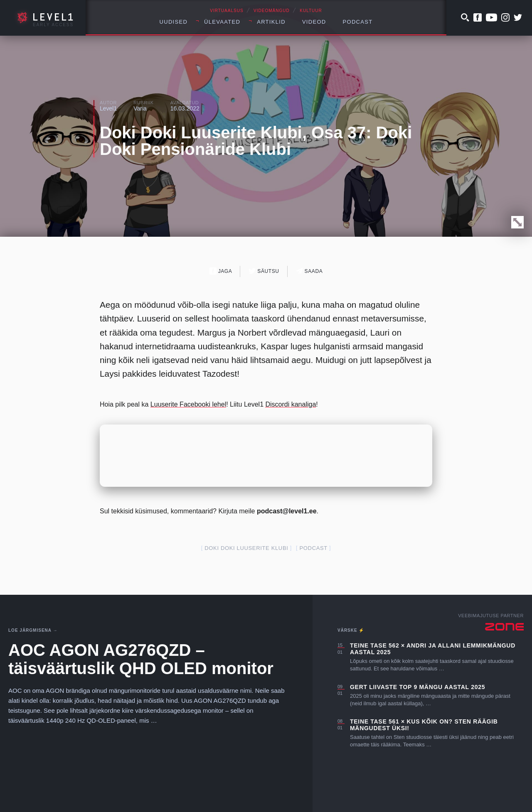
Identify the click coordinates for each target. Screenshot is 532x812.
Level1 (108, 108)
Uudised (174, 22)
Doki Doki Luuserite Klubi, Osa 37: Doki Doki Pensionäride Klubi (256, 141)
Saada (309, 271)
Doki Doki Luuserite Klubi (246, 548)
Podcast (358, 22)
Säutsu (264, 271)
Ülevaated (222, 22)
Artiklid (271, 22)
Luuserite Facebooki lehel (188, 404)
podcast (314, 548)
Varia (140, 108)
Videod (314, 22)
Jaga (221, 271)
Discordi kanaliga (291, 404)
